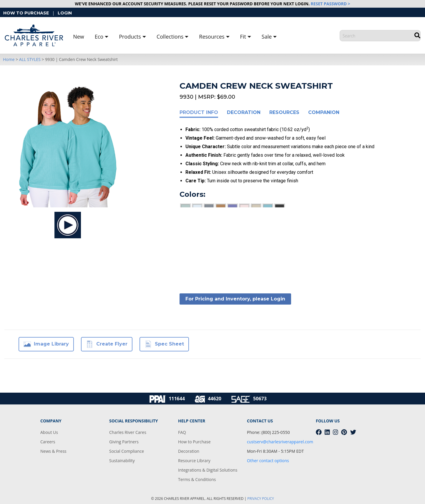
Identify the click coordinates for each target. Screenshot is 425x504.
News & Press (53, 451)
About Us (49, 432)
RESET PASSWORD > (331, 4)
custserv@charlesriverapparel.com (280, 442)
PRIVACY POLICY (261, 499)
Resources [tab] (284, 112)
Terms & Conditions (197, 479)
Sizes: (190, 228)
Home (9, 59)
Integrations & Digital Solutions (208, 470)
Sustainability (122, 461)
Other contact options (268, 461)
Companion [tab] (324, 112)
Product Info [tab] (199, 112)
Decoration (189, 451)
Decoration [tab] (244, 112)
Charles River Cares (128, 432)
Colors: (192, 194)
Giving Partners (124, 442)
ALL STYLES (30, 59)
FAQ (182, 432)
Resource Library (194, 461)
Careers (48, 442)
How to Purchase (194, 442)
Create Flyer (107, 344)
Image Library (46, 344)
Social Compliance (127, 451)
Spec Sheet (164, 344)
